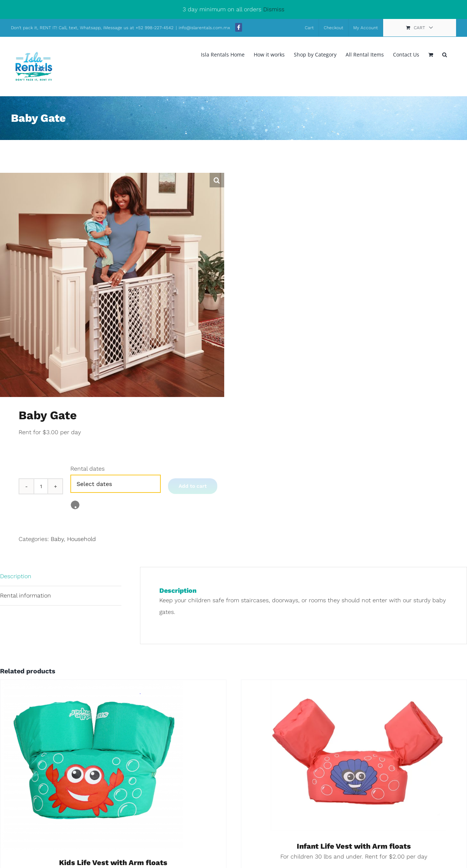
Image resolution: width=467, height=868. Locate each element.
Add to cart (193, 486)
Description (16, 576)
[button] (445, 54)
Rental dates (87, 469)
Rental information (26, 595)
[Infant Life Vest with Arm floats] (354, 686)
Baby (57, 539)
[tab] (61, 577)
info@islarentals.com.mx (205, 28)
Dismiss (274, 9)
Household (81, 539)
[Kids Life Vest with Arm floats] (92, 686)
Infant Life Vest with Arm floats (354, 846)
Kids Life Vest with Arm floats (113, 863)
